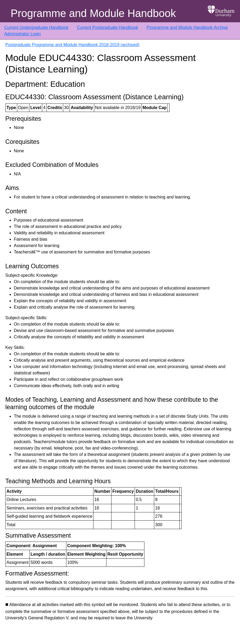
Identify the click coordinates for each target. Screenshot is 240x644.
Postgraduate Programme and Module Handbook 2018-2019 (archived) (72, 45)
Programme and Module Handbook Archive (187, 27)
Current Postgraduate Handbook (108, 27)
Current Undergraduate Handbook (36, 27)
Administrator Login (23, 34)
